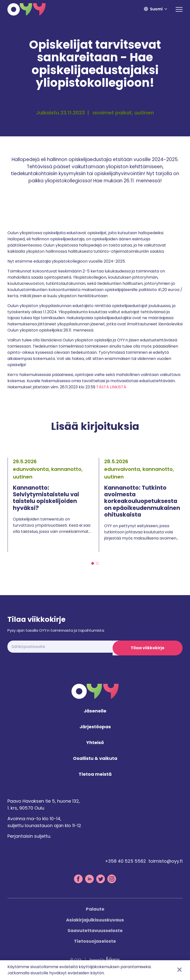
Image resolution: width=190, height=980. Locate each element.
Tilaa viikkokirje (147, 648)
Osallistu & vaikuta (95, 762)
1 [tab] (93, 563)
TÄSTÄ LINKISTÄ (111, 387)
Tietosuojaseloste (95, 945)
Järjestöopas (95, 731)
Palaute (95, 913)
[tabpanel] (49, 505)
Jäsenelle (95, 715)
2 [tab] (97, 563)
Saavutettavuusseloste (95, 934)
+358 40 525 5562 (125, 865)
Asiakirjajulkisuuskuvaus (95, 924)
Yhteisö (95, 746)
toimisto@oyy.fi (166, 865)
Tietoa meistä (95, 778)
